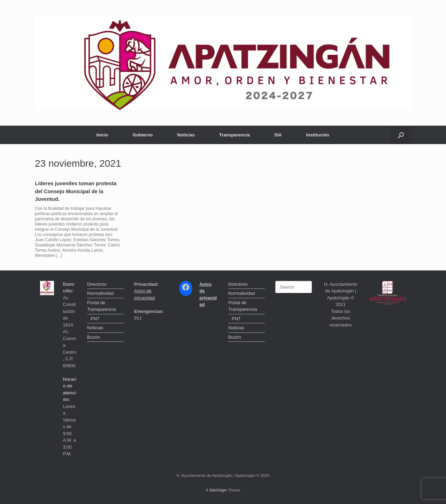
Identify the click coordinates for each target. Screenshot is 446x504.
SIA (278, 135)
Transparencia (234, 135)
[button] (401, 135)
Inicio (102, 135)
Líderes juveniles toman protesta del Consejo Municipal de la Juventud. (76, 191)
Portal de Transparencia (102, 306)
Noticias (186, 135)
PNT (95, 319)
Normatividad (101, 293)
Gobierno (143, 135)
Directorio (97, 284)
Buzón (94, 337)
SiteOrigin (218, 490)
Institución (318, 135)
